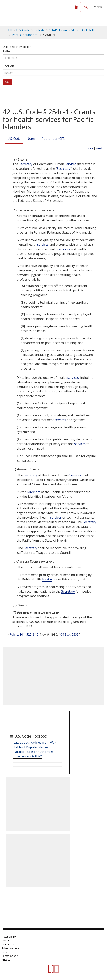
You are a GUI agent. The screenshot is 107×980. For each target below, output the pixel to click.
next (99, 148)
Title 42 (39, 30)
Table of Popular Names (31, 747)
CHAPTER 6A (58, 30)
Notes (31, 139)
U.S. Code (14, 139)
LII (10, 30)
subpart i (32, 35)
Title (6, 51)
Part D (16, 35)
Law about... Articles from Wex (35, 743)
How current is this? (28, 756)
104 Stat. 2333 (69, 634)
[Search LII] (86, 7)
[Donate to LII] (76, 7)
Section (8, 66)
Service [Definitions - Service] (47, 579)
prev (90, 148)
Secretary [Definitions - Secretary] (26, 164)
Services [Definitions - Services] (70, 164)
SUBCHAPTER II (83, 30)
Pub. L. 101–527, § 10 (24, 634)
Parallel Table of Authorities (33, 752)
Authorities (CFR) (54, 139)
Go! (7, 82)
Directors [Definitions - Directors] (34, 492)
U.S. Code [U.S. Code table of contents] (23, 30)
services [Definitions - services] (43, 245)
